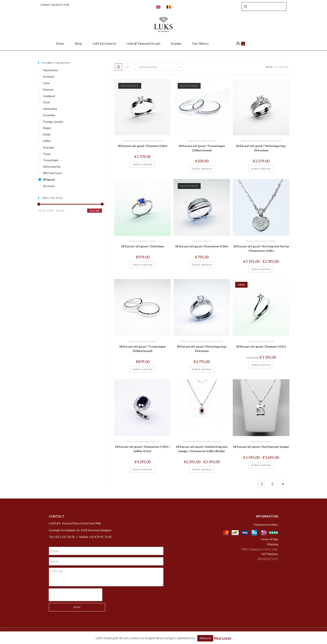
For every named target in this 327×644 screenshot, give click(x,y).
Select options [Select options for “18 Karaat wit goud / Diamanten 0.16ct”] (202, 265)
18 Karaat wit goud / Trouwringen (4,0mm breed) (142, 349)
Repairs (176, 43)
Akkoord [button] (205, 638)
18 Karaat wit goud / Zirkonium (143, 246)
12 (276, 67)
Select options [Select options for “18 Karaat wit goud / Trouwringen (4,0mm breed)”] (143, 369)
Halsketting (261, 241)
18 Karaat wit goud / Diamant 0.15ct (261, 346)
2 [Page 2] (272, 484)
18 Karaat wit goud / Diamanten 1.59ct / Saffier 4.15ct (143, 449)
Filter (95, 211)
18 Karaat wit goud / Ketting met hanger (261, 447)
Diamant (127, 141)
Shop (78, 43)
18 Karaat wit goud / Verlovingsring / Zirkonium (261, 148)
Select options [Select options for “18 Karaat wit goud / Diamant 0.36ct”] (143, 164)
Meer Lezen (223, 638)
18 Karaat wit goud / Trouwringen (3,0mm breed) (202, 148)
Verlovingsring (146, 141)
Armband (49, 77)
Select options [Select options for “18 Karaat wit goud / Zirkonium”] (143, 265)
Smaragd (48, 147)
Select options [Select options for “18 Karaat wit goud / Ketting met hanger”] (261, 465)
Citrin (46, 83)
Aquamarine (50, 70)
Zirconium (277, 141)
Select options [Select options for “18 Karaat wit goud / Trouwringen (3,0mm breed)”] (202, 169)
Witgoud (158, 141)
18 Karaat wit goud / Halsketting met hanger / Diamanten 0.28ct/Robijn (202, 449)
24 (281, 67)
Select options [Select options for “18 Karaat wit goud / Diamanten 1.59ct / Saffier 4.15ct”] (143, 469)
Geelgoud (49, 96)
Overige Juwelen (53, 122)
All (287, 67)
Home (60, 43)
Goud (46, 102)
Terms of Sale (269, 539)
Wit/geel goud (52, 173)
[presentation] (75, 595)
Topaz (47, 154)
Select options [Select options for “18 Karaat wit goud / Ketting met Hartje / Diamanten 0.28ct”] (261, 269)
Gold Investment (104, 43)
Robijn (208, 441)
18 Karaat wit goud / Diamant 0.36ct (143, 146)
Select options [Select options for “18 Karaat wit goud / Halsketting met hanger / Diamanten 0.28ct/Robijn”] (202, 469)
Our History (201, 43)
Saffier (146, 441)
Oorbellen (49, 115)
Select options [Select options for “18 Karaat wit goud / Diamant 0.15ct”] (261, 365)
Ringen (135, 141)
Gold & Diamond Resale (144, 43)
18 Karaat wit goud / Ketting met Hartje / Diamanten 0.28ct (261, 248)
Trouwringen (201, 141)
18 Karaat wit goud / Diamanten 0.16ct (202, 246)
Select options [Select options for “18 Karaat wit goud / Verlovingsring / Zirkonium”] (261, 169)
